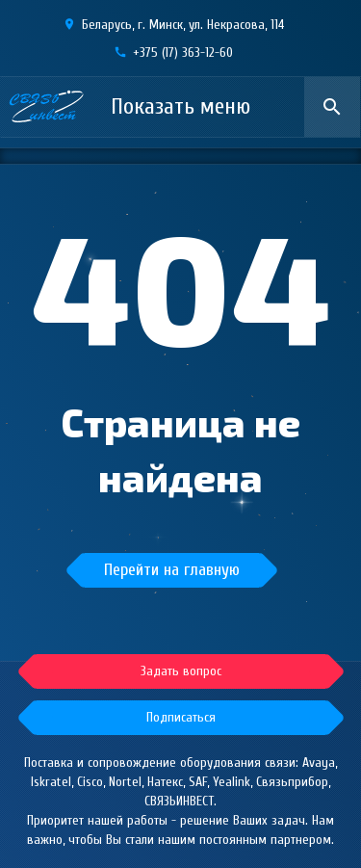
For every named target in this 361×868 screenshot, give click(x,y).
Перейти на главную (172, 570)
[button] (181, 718)
